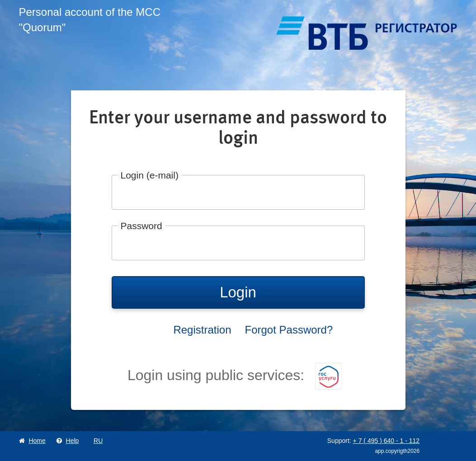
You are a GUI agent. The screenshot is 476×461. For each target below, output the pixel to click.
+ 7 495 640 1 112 (386, 441)
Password (141, 226)
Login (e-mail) (150, 175)
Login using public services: (235, 375)
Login (238, 292)
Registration (202, 330)
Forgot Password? (289, 330)
